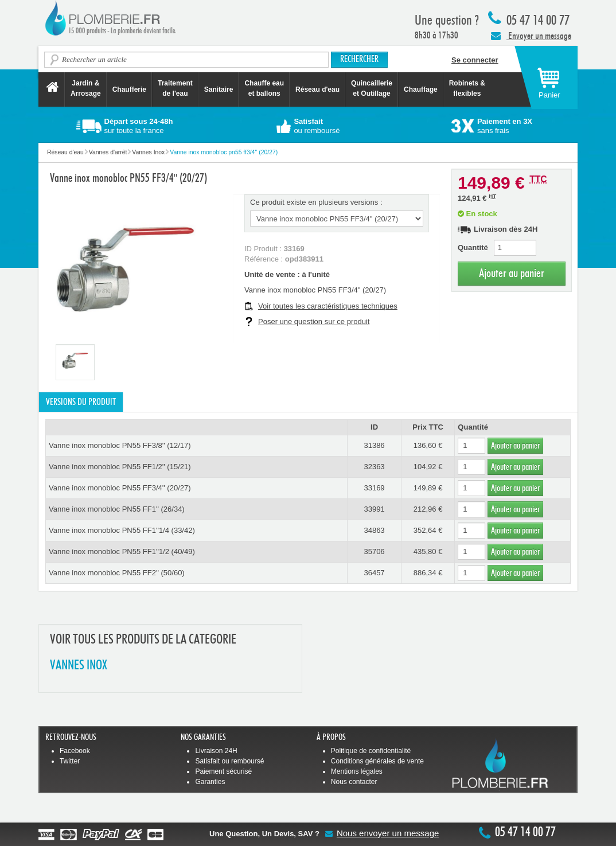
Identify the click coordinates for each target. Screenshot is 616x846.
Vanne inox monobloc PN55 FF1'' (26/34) (117, 509)
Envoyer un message (531, 36)
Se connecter (475, 60)
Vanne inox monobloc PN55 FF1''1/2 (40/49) (122, 551)
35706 (374, 551)
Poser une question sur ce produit (314, 321)
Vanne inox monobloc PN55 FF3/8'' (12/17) (120, 445)
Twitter (70, 761)
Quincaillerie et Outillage (372, 88)
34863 (374, 530)
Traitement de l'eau (175, 88)
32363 (374, 467)
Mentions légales (357, 771)
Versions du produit (81, 402)
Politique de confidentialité (371, 751)
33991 (374, 509)
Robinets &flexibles (467, 88)
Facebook (75, 751)
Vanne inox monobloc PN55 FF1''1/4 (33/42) (122, 530)
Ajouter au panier (512, 273)
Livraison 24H (216, 751)
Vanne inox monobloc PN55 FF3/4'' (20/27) (120, 488)
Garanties (210, 782)
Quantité (473, 247)
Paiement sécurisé (223, 771)
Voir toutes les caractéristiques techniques (328, 306)
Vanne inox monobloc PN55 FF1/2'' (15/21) (120, 467)
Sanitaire (219, 89)
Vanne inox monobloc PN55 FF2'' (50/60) (117, 573)
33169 (374, 488)
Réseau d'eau (317, 89)
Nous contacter (354, 782)
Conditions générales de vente (377, 761)
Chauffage (421, 89)
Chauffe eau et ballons (264, 88)
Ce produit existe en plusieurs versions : (316, 202)
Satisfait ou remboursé (229, 761)
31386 (374, 445)
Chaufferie (129, 89)
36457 (374, 573)
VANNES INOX (79, 666)
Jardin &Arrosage (86, 88)
